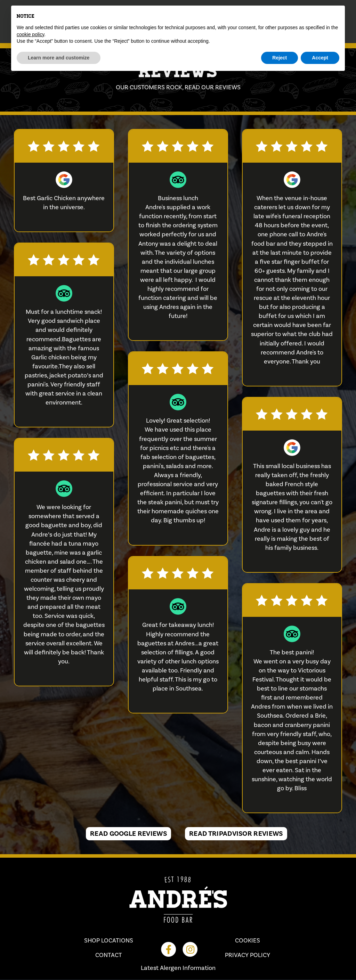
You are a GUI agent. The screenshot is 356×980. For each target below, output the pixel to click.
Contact (109, 955)
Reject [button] (280, 58)
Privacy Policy (248, 955)
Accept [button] (320, 58)
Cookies (248, 941)
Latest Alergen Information (178, 968)
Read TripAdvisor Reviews (236, 834)
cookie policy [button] (30, 34)
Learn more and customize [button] (59, 58)
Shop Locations (109, 941)
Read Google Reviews (128, 834)
